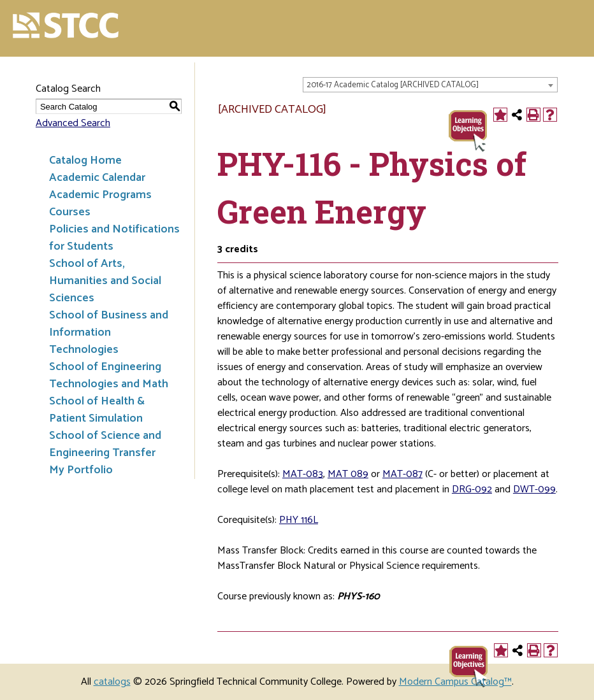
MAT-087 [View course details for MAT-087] (402, 474)
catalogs (112, 682)
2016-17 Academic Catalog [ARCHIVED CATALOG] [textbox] (393, 85)
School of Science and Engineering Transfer (105, 444)
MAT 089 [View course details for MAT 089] (348, 474)
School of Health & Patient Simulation (97, 410)
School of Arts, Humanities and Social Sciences (105, 281)
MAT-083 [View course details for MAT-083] (303, 474)
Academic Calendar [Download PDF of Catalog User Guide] (97, 178)
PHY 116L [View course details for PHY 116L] (299, 520)
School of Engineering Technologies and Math (109, 375)
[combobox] (430, 85)
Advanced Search (73, 123)
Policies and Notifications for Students (114, 238)
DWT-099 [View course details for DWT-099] (534, 489)
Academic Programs (100, 195)
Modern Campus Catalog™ (455, 682)
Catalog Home (85, 161)
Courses (70, 212)
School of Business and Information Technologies (109, 332)
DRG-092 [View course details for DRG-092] (472, 489)
